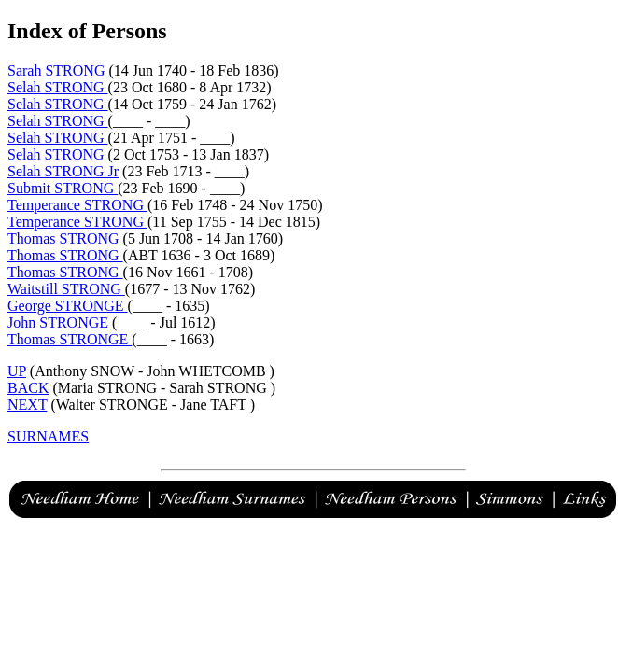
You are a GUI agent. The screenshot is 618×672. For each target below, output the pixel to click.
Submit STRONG (63, 188)
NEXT (27, 405)
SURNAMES (48, 436)
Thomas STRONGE (70, 339)
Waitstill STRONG (66, 289)
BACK (28, 388)
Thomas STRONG (65, 238)
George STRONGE (68, 306)
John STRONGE (60, 322)
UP (17, 371)
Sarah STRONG (58, 70)
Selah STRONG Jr (63, 171)
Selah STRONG (58, 87)
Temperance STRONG (77, 205)
